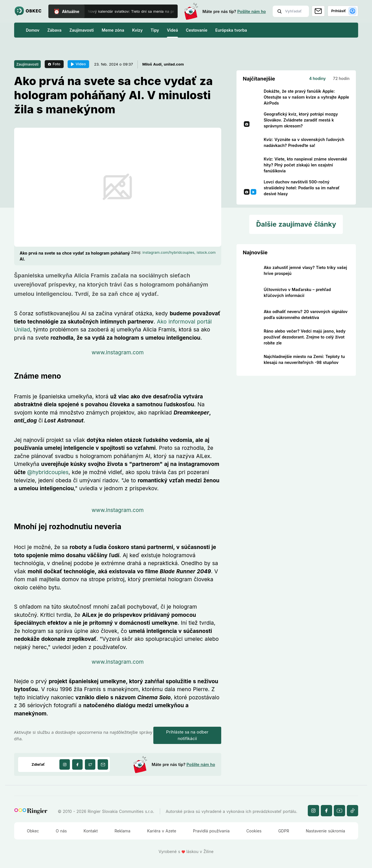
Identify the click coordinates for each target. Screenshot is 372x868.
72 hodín (341, 78)
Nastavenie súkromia (325, 831)
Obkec (33, 831)
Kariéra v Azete (162, 831)
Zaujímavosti (81, 30)
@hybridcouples (48, 472)
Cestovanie (197, 30)
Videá (172, 30)
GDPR (284, 831)
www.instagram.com (118, 352)
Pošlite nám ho (252, 11)
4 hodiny (318, 78)
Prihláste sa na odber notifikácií (187, 735)
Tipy (155, 30)
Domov (33, 30)
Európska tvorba (231, 30)
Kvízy (137, 30)
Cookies (254, 831)
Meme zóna (113, 30)
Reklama (122, 831)
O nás (61, 831)
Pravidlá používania (211, 831)
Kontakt (91, 831)
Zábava (54, 30)
